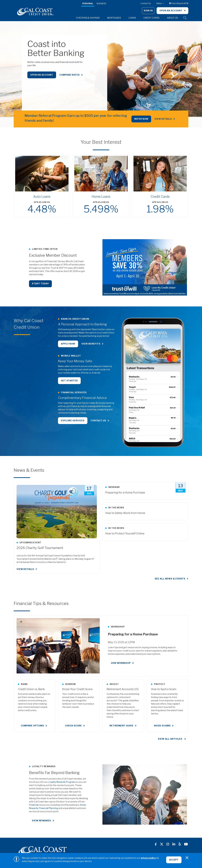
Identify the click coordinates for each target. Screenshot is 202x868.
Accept (174, 860)
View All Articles (170, 739)
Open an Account (42, 75)
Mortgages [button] (114, 18)
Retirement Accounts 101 (123, 689)
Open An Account (171, 11)
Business (101, 3)
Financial (34, 805)
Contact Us (146, 3)
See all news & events (170, 579)
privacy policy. (148, 858)
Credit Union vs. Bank (31, 689)
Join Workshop (121, 663)
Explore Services (73, 421)
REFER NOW (141, 119)
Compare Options (32, 726)
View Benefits (91, 344)
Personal (88, 3)
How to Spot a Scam (164, 689)
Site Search (185, 18)
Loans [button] (132, 18)
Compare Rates (69, 75)
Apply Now (68, 344)
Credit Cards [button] (151, 18)
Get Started (69, 381)
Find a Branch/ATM (179, 3)
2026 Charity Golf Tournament (40, 548)
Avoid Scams (162, 726)
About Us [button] (172, 18)
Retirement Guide (122, 726)
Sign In (148, 11)
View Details (163, 119)
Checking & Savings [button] (88, 18)
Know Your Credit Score (77, 689)
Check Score (73, 726)
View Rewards (41, 821)
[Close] (187, 858)
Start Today (40, 284)
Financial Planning (48, 808)
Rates (159, 3)
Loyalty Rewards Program (62, 782)
